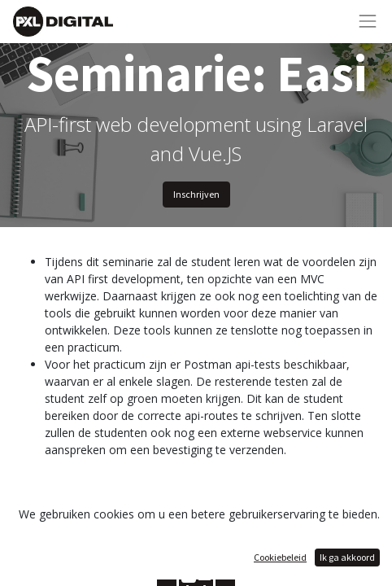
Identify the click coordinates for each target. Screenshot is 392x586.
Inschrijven (196, 194)
